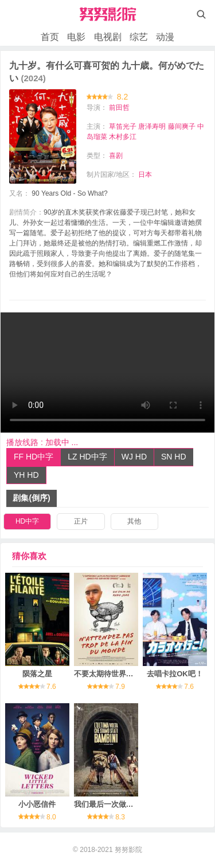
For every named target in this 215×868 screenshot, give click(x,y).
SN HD (174, 457)
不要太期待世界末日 (107, 674)
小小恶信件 (37, 804)
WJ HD (134, 457)
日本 (145, 175)
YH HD (26, 475)
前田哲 (119, 108)
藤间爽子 (182, 126)
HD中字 (27, 521)
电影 (76, 37)
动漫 (165, 37)
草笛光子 (123, 126)
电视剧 (108, 37)
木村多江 (123, 137)
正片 (81, 521)
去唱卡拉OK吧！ (175, 674)
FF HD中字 (34, 457)
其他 (134, 521)
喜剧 (116, 156)
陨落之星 (37, 674)
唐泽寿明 (152, 126)
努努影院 (128, 850)
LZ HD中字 (87, 457)
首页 (50, 37)
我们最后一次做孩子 (107, 804)
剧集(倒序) (31, 498)
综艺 (139, 37)
